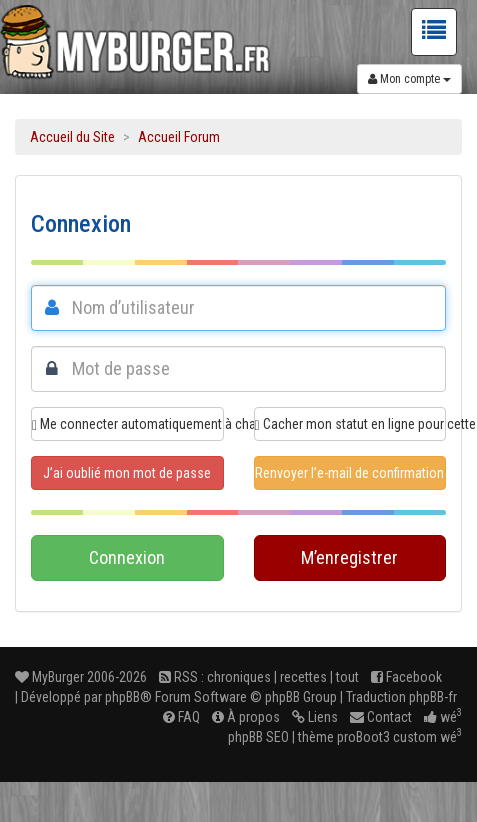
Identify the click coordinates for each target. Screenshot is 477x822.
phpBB (122, 697)
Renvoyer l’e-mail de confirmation (349, 473)
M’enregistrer (349, 557)
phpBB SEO (258, 737)
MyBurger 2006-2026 (81, 677)
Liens (315, 717)
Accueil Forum (179, 137)
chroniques (239, 677)
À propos (246, 717)
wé (443, 717)
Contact (381, 717)
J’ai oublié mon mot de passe (127, 473)
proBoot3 (363, 737)
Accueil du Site (72, 137)
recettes (303, 677)
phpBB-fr (433, 697)
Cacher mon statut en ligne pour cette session (351, 424)
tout (347, 677)
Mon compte (409, 79)
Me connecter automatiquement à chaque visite (128, 424)
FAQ (181, 717)
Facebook (406, 677)
